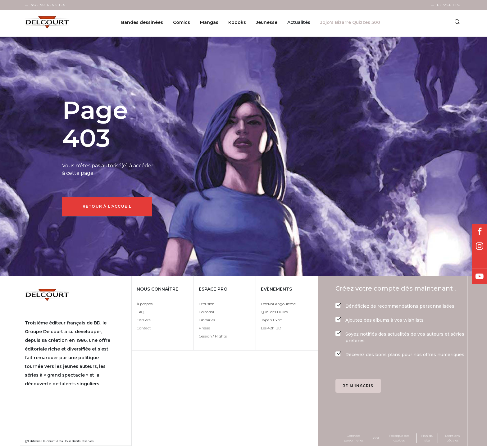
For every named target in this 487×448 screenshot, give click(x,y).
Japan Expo (271, 322)
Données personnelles (354, 440)
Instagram (480, 247)
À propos (145, 306)
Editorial (206, 314)
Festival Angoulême (278, 306)
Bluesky (480, 261)
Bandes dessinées (142, 24)
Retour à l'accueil (109, 207)
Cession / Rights (213, 338)
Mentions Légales (452, 440)
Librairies (207, 322)
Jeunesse (267, 24)
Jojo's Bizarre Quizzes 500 (350, 24)
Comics (182, 24)
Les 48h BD (271, 330)
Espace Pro (449, 5)
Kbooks (237, 24)
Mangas (209, 24)
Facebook (480, 232)
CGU (377, 440)
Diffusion (207, 306)
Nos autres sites (48, 5)
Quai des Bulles (274, 314)
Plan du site (427, 440)
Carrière (144, 322)
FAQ (140, 314)
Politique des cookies (399, 440)
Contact (144, 330)
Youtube (480, 276)
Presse (204, 330)
